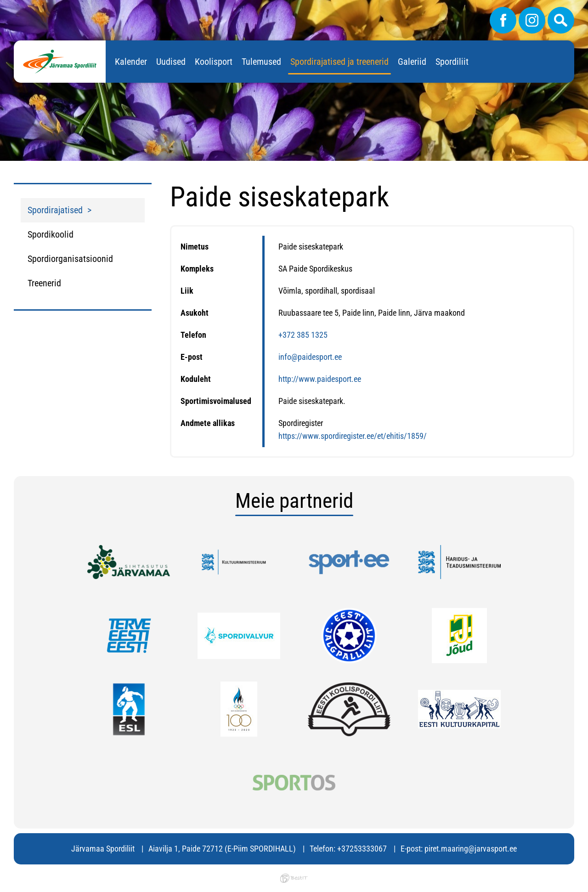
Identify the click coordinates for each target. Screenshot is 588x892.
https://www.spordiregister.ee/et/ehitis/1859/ (353, 436)
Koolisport (214, 62)
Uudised (171, 62)
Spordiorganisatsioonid (70, 259)
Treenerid (44, 283)
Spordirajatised (55, 210)
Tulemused (261, 62)
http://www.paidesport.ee (320, 379)
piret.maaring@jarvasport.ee (471, 849)
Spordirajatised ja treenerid (339, 62)
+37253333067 (362, 849)
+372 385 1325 (303, 335)
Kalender (131, 62)
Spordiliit (452, 62)
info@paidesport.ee (310, 357)
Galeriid (412, 62)
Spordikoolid (51, 234)
